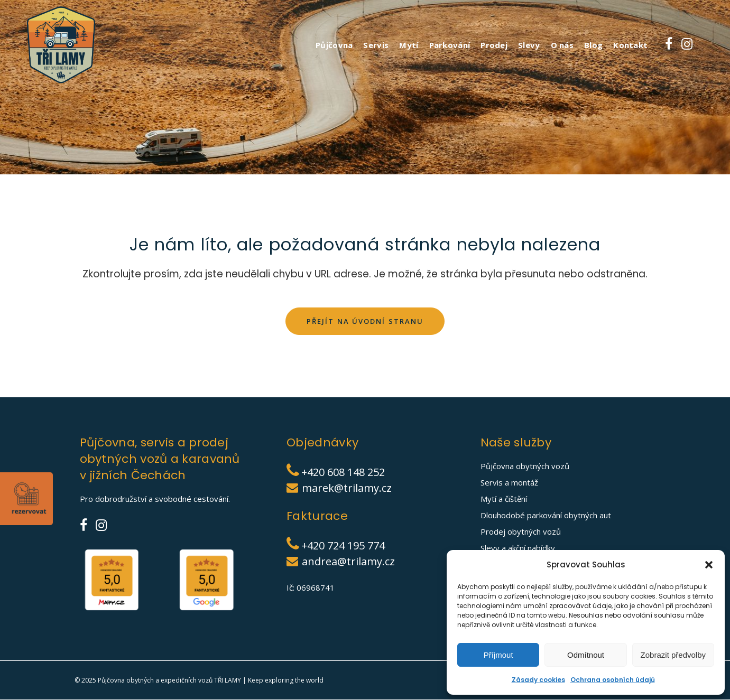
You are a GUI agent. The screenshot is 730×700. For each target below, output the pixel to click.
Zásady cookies (538, 680)
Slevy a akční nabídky (518, 548)
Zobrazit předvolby (673, 655)
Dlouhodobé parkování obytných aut (546, 516)
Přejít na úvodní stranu (365, 321)
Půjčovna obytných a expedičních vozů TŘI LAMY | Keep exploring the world (211, 681)
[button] (709, 565)
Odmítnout (586, 655)
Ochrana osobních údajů (613, 680)
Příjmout (498, 655)
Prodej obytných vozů (521, 532)
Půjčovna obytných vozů (525, 466)
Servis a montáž (509, 483)
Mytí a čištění (504, 499)
